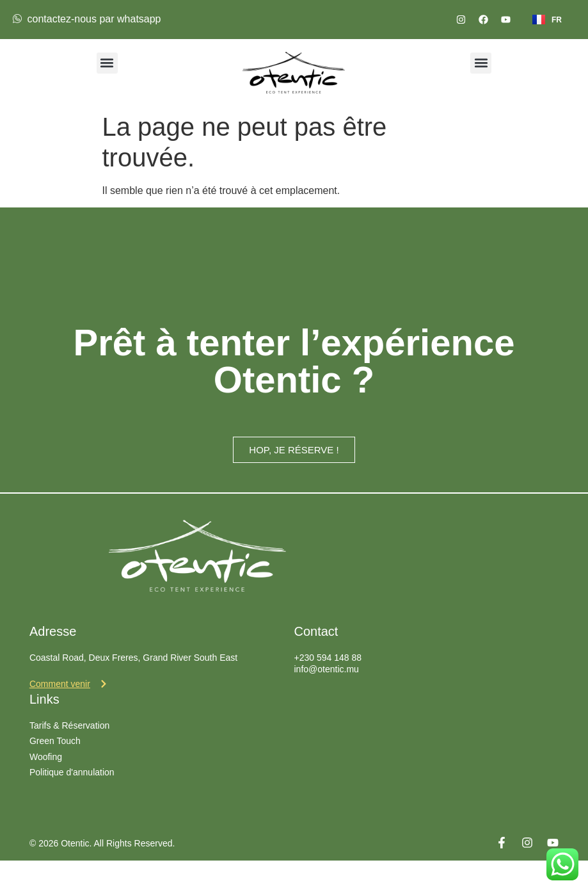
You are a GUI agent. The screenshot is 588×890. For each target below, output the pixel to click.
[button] (107, 63)
